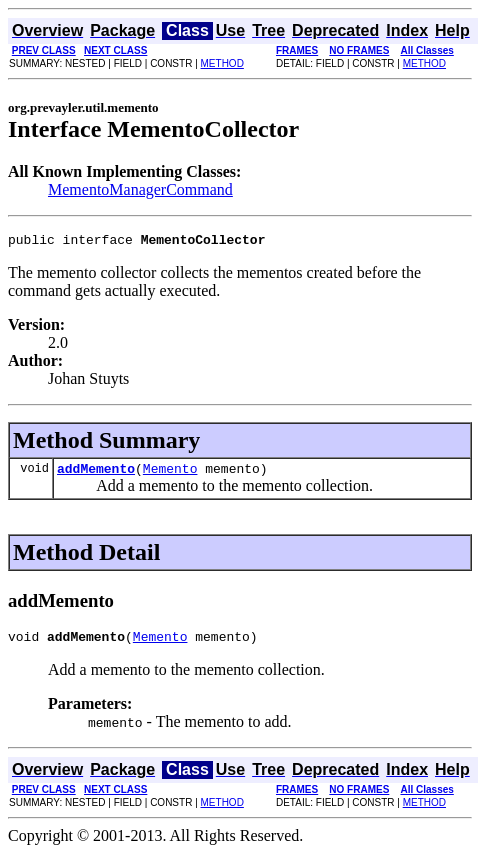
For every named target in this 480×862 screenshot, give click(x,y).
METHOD (222, 63)
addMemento (96, 474)
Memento (170, 474)
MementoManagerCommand (140, 189)
